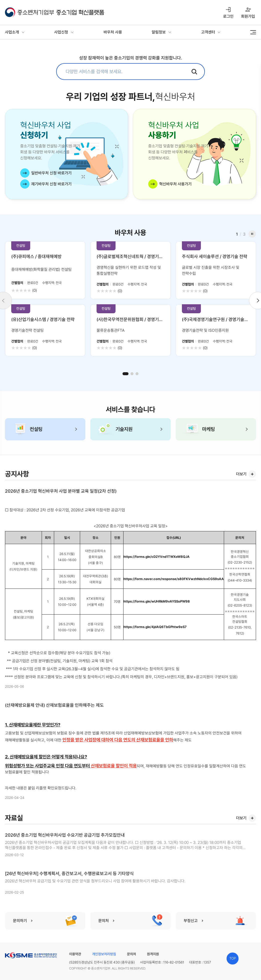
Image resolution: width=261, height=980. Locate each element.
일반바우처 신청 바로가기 (51, 173)
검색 (194, 72)
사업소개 (12, 32)
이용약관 (75, 954)
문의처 (131, 954)
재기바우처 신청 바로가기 (51, 184)
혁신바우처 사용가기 (175, 184)
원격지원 (153, 954)
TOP (233, 958)
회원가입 (248, 16)
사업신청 (61, 32)
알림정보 (159, 32)
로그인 (228, 16)
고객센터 (208, 32)
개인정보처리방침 (104, 954)
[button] (126, 374)
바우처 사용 (113, 32)
